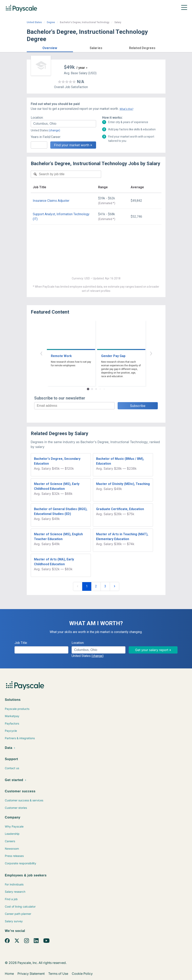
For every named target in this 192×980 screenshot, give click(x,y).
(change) (54, 130)
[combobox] (63, 124)
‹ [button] (41, 353)
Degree (51, 22)
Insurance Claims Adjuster (51, 201)
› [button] (151, 353)
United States (34, 22)
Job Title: (21, 643)
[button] (50, 47)
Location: (37, 118)
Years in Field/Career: (46, 137)
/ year (81, 68)
